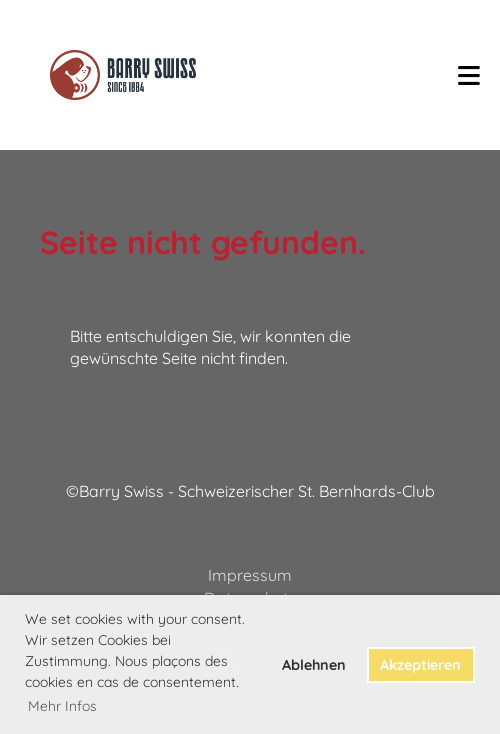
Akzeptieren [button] (420, 665)
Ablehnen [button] (314, 665)
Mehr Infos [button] (62, 706)
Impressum (250, 575)
